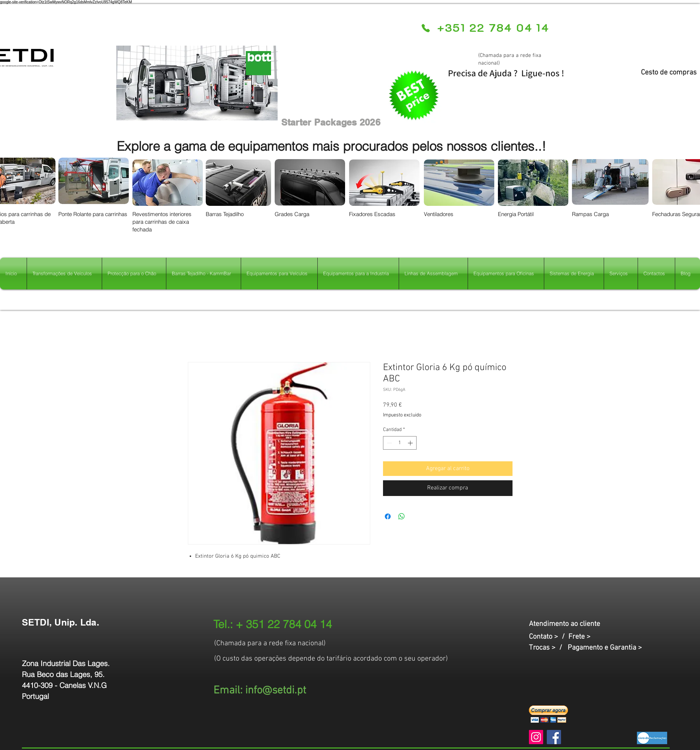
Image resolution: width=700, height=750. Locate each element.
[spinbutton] (400, 443)
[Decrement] (389, 443)
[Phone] (426, 28)
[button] (548, 714)
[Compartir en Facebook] (388, 516)
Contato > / (549, 637)
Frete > (579, 637)
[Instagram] (536, 737)
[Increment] (411, 443)
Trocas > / (548, 648)
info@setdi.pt (276, 691)
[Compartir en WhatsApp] (402, 516)
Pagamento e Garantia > (605, 648)
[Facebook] (554, 737)
